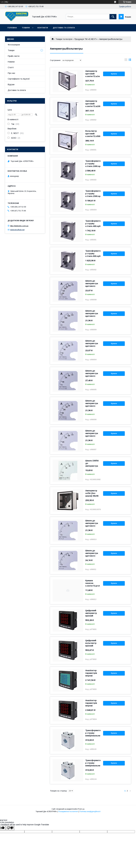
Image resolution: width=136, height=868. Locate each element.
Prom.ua (81, 809)
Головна (12, 28)
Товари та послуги (64, 39)
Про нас (11, 73)
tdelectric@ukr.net (17, 230)
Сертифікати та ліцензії (19, 79)
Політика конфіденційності (90, 812)
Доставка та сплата (64, 28)
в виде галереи (126, 60)
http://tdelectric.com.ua (19, 226)
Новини (11, 62)
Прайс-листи (14, 56)
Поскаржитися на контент (68, 812)
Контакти (43, 28)
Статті (11, 67)
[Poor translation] (10, 828)
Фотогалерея (14, 45)
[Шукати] (113, 17)
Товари (26, 28)
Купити (114, 74)
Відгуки (11, 84)
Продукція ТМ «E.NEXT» (86, 39)
